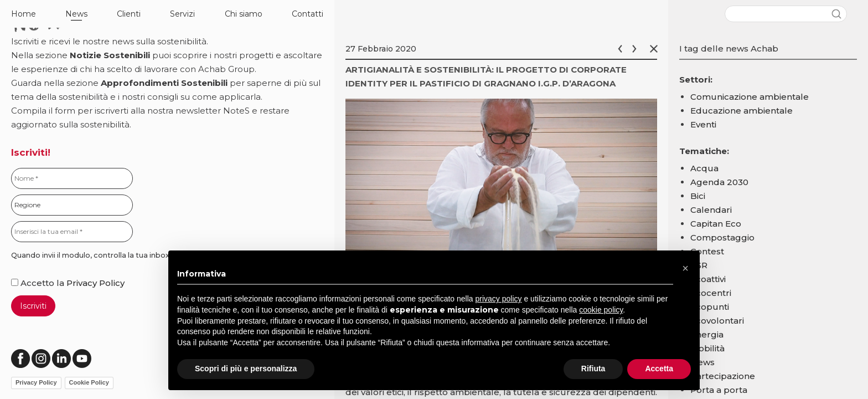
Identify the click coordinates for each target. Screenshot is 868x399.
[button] (685, 268)
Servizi (182, 14)
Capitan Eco (716, 224)
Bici (698, 196)
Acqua (704, 168)
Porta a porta (719, 390)
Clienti (129, 14)
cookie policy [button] (601, 310)
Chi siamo (244, 14)
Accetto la (39, 283)
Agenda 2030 (719, 182)
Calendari (711, 210)
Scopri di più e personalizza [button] (246, 369)
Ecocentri (711, 293)
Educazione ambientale (742, 111)
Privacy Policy (95, 283)
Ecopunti (710, 307)
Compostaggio (722, 237)
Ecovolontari (717, 321)
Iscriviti (33, 306)
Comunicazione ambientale (750, 97)
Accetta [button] (659, 369)
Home (24, 14)
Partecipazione (723, 376)
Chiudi (656, 49)
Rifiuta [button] (593, 369)
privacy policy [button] (499, 299)
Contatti (308, 14)
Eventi (703, 124)
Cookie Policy (89, 382)
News (76, 14)
